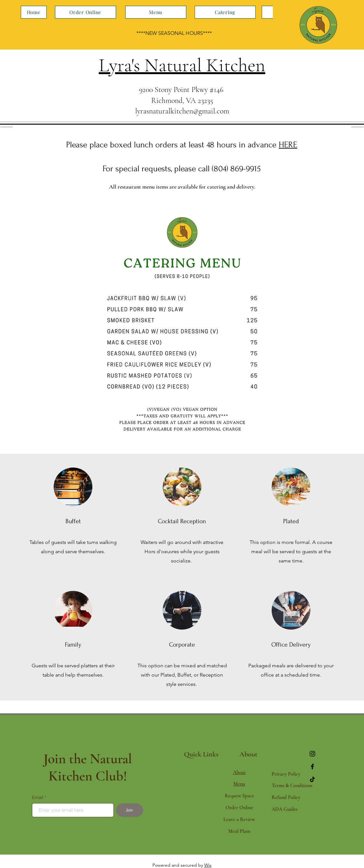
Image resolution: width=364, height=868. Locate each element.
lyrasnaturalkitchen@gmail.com (182, 111)
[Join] (130, 810)
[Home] (34, 12)
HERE (288, 145)
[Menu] (156, 12)
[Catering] (225, 12)
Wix (208, 865)
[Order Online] (85, 12)
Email (38, 797)
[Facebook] (312, 767)
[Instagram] (312, 754)
